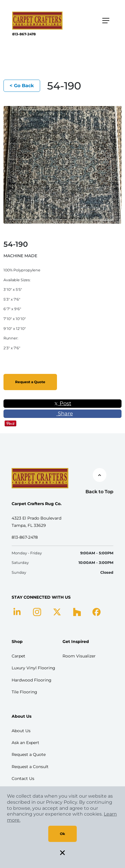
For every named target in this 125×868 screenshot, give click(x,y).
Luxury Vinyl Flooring (33, 668)
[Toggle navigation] (106, 21)
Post (63, 403)
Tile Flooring (24, 692)
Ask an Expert (25, 743)
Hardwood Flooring (32, 680)
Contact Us (23, 779)
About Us (21, 731)
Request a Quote (30, 382)
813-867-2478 (24, 34)
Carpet (18, 656)
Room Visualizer (79, 656)
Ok (63, 834)
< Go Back (22, 86)
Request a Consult (30, 767)
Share (63, 414)
